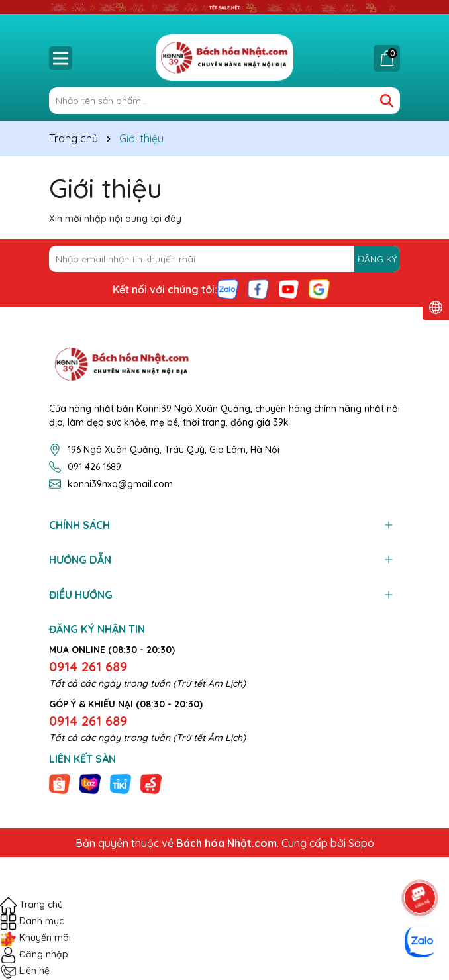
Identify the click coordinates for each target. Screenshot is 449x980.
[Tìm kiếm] (387, 101)
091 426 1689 (94, 467)
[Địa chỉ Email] (224, 259)
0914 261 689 (88, 666)
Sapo (361, 843)
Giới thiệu (106, 188)
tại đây (166, 219)
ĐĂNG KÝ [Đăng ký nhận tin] (377, 259)
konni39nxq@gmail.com (120, 484)
